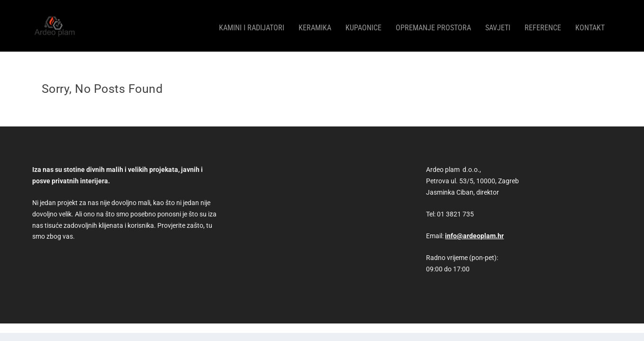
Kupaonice (363, 24)
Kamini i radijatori (252, 24)
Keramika (315, 24)
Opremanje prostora (433, 24)
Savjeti (498, 24)
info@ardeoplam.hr (474, 231)
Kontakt (590, 24)
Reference (543, 24)
